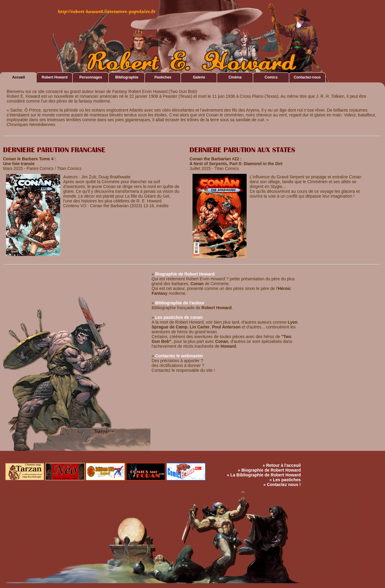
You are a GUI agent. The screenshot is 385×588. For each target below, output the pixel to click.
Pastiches (163, 77)
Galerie (199, 77)
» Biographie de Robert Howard (269, 470)
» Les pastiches (285, 480)
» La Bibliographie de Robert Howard (264, 475)
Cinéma (235, 77)
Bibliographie (127, 77)
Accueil (18, 77)
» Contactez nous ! (282, 485)
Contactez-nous (307, 77)
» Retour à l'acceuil (282, 465)
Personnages (91, 77)
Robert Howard (54, 77)
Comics (271, 77)
